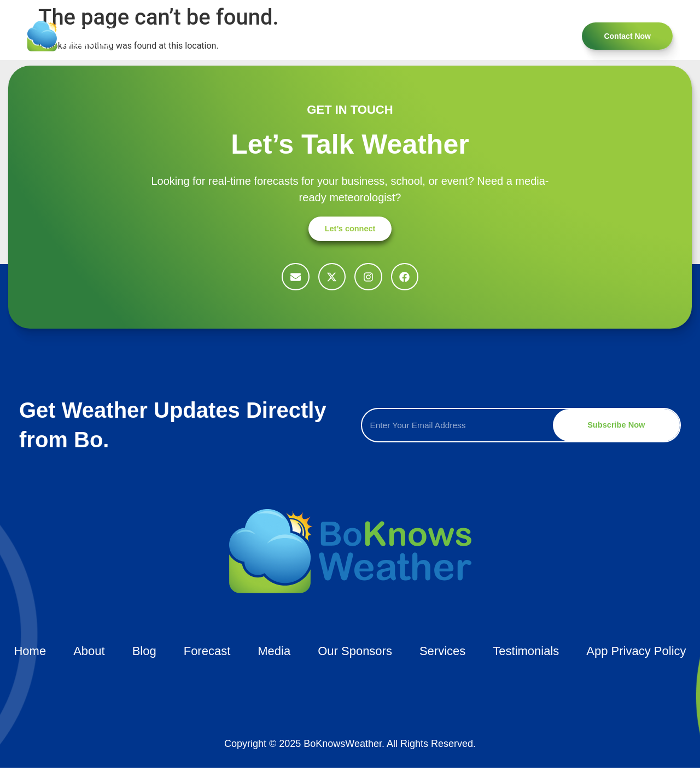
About (189, 36)
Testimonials (293, 36)
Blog (438, 36)
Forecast (394, 36)
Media (347, 36)
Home (147, 36)
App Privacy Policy (636, 660)
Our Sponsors (491, 36)
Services (236, 36)
